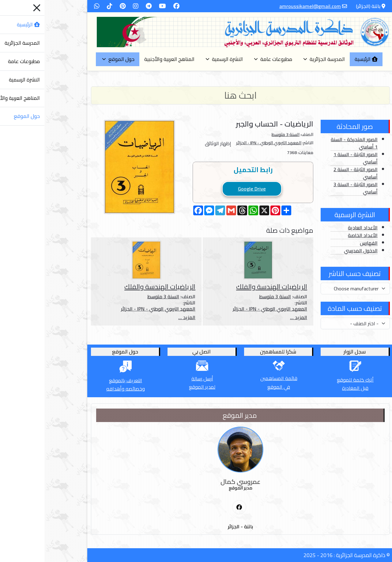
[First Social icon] (195, 507)
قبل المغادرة (311, 388)
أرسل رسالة (158, 379)
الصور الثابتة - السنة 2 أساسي (311, 173)
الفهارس (324, 243)
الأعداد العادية (318, 228)
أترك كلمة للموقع (311, 380)
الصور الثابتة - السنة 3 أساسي (311, 188)
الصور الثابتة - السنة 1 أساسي (311, 158)
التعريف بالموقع (81, 380)
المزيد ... (254, 317)
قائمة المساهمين (234, 378)
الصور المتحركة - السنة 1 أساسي (310, 143)
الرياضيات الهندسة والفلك (227, 287)
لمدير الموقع (158, 387)
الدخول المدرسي (316, 251)
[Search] (196, 95)
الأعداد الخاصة (318, 235)
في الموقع (234, 387)
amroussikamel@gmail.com (266, 6)
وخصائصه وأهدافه (81, 389)
